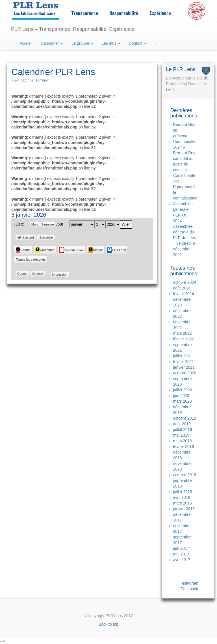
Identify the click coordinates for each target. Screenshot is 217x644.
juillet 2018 (183, 492)
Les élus (111, 43)
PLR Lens (117, 250)
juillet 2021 (183, 356)
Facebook (189, 589)
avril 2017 (182, 560)
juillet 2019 (183, 430)
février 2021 (184, 362)
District (96, 250)
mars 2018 (183, 503)
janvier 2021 (184, 367)
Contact (138, 43)
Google (23, 274)
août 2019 (182, 424)
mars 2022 (183, 333)
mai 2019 (181, 435)
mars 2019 (183, 441)
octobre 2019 (185, 418)
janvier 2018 (184, 509)
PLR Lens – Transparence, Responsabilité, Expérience (73, 29)
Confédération (71, 250)
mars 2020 (183, 401)
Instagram (189, 583)
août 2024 (182, 288)
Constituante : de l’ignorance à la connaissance (185, 187)
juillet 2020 (183, 390)
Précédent (27, 237)
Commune (45, 250)
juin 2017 (181, 548)
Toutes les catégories (31, 259)
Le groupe (82, 43)
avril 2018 (182, 497)
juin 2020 (181, 396)
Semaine (47, 224)
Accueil (26, 43)
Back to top (108, 624)
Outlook (39, 274)
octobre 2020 (185, 373)
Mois (35, 224)
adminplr (42, 80)
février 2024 (184, 294)
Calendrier (52, 43)
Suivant (45, 237)
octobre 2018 (185, 475)
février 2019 (184, 446)
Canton (23, 250)
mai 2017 (181, 554)
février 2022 (184, 339)
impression (60, 274)
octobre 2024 (185, 282)
